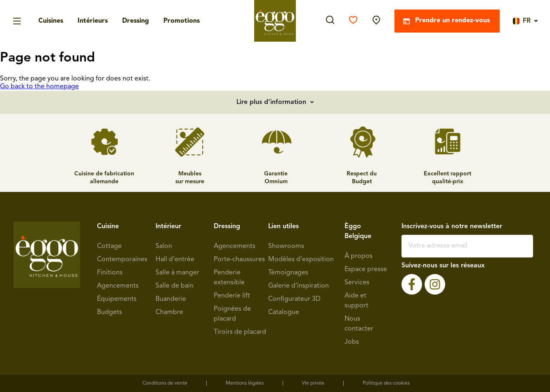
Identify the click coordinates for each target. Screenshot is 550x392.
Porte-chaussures (239, 260)
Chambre (169, 312)
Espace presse (366, 269)
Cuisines (51, 21)
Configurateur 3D (294, 299)
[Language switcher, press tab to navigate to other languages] (523, 21)
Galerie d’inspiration (299, 286)
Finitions (110, 273)
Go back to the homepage (39, 87)
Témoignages (288, 273)
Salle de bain (175, 286)
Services (357, 283)
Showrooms (286, 246)
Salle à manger (177, 273)
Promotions (182, 21)
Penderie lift (232, 296)
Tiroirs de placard (240, 332)
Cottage (109, 246)
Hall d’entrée (175, 260)
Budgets (110, 312)
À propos (359, 256)
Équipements (117, 299)
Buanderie (171, 299)
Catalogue (284, 312)
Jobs (352, 342)
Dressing (136, 21)
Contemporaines (122, 260)
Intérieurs (93, 21)
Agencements (118, 286)
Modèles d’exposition (301, 260)
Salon (164, 246)
